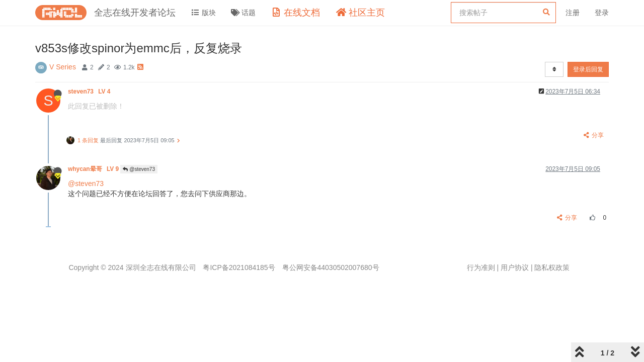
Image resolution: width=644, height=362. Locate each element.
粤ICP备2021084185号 (239, 267)
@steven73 (139, 169)
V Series (63, 67)
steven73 (90, 92)
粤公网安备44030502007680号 (331, 267)
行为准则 (481, 267)
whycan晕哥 (94, 169)
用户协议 (515, 267)
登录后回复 (588, 69)
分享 (593, 135)
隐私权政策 (552, 267)
